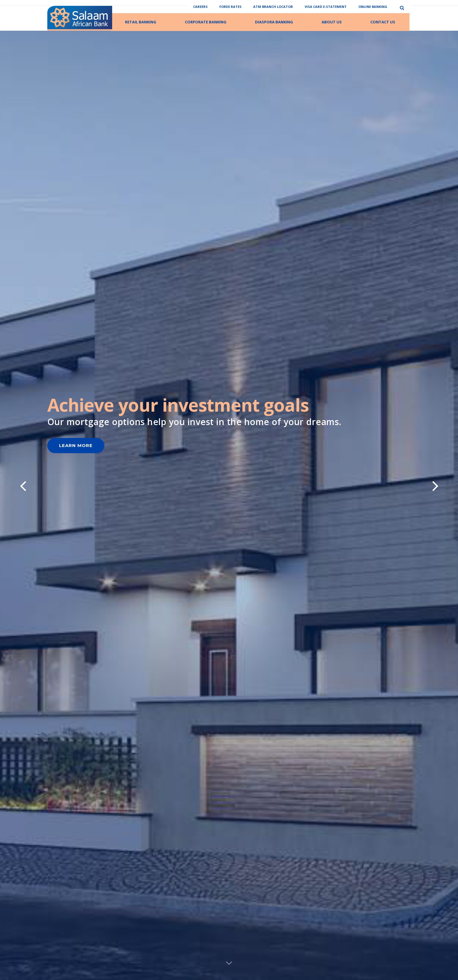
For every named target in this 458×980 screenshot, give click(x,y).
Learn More (76, 533)
